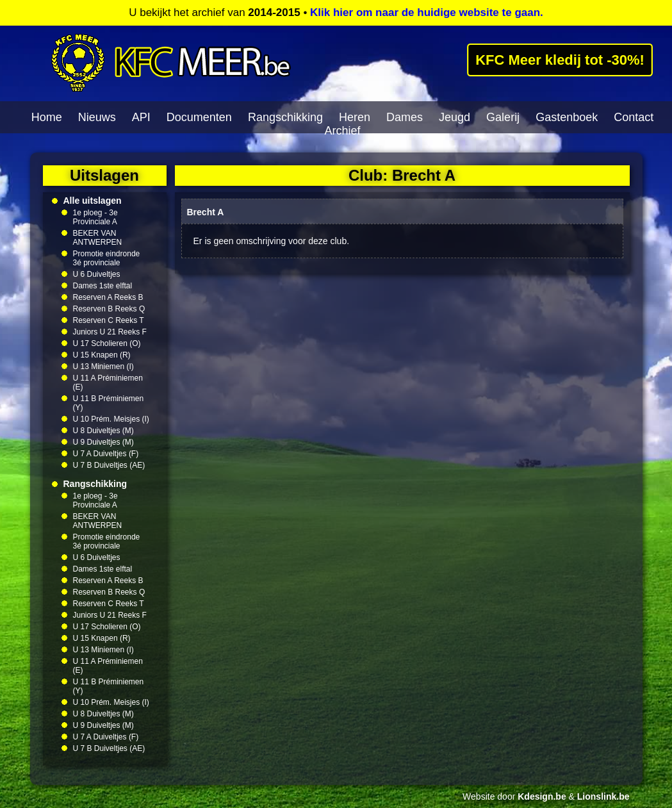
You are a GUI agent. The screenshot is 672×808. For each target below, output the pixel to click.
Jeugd (455, 117)
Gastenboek (567, 117)
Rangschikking (285, 117)
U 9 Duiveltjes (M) (103, 442)
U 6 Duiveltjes (97, 274)
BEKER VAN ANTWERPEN (98, 238)
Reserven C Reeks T (109, 320)
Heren (355, 117)
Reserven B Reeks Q (109, 309)
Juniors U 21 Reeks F (110, 332)
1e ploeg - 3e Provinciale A (95, 217)
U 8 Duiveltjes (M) (103, 431)
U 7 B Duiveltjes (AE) (109, 465)
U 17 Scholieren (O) (107, 343)
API (141, 117)
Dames (405, 117)
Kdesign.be (542, 796)
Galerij (503, 117)
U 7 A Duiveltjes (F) (106, 454)
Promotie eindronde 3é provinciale (107, 258)
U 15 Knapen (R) (102, 355)
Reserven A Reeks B (108, 297)
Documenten (199, 117)
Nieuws (97, 117)
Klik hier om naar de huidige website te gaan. (427, 12)
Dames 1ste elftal (103, 286)
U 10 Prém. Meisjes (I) (111, 419)
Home (47, 117)
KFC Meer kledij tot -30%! (560, 60)
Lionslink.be (603, 796)
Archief (342, 131)
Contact (634, 117)
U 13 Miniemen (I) (103, 367)
